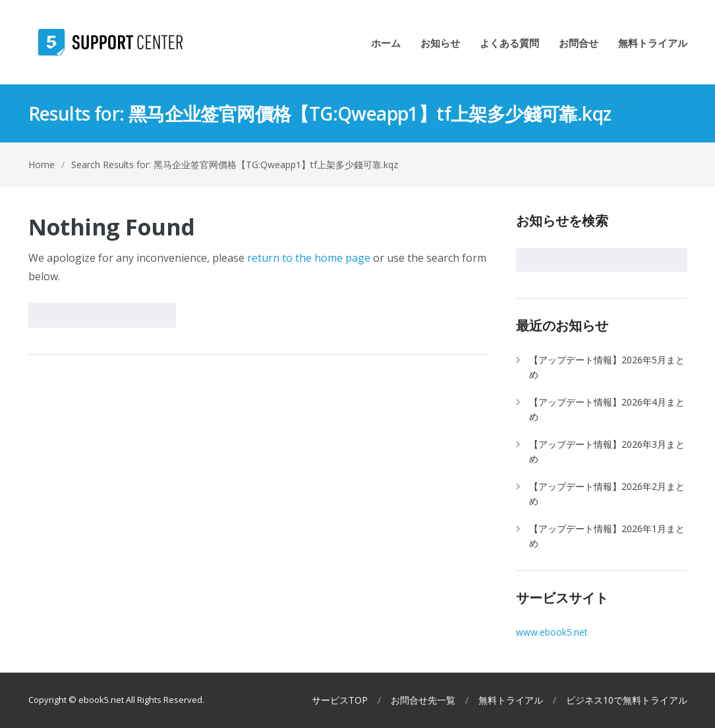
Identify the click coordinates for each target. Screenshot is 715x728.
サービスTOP (340, 700)
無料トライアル (653, 44)
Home (42, 165)
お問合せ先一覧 (423, 700)
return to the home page (309, 258)
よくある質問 (509, 44)
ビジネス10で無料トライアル (627, 700)
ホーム (386, 44)
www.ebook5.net (552, 632)
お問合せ (579, 44)
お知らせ (440, 44)
